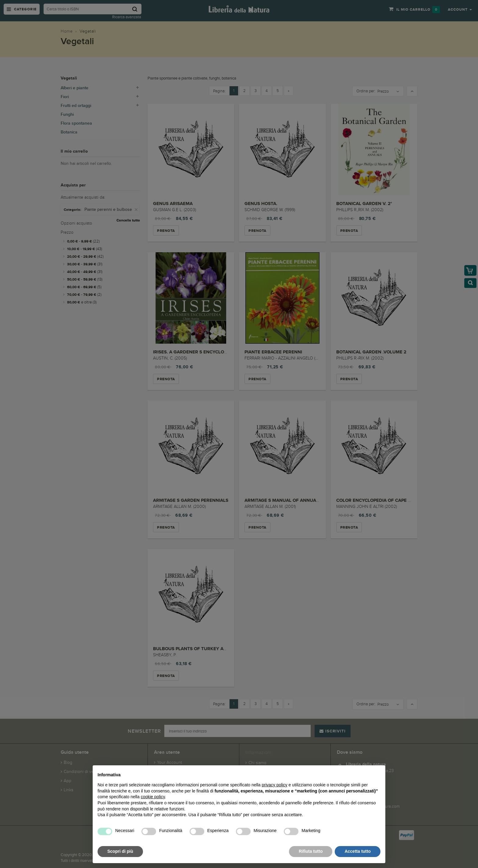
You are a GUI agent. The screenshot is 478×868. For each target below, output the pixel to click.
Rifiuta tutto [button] (311, 851)
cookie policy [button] (153, 797)
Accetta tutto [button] (358, 851)
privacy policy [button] (275, 785)
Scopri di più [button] (120, 851)
